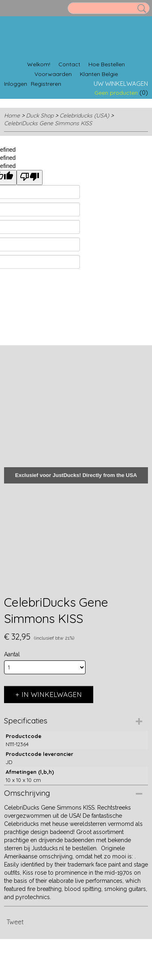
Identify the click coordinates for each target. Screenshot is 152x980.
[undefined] (30, 177)
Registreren (46, 84)
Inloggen (16, 84)
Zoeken (140, 9)
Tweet (15, 922)
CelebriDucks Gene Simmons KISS (48, 123)
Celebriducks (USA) (84, 115)
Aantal (12, 654)
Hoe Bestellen (107, 64)
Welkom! (39, 64)
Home (12, 115)
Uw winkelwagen (121, 84)
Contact (69, 64)
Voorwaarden (53, 74)
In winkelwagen (52, 694)
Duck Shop (40, 115)
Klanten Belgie (99, 74)
